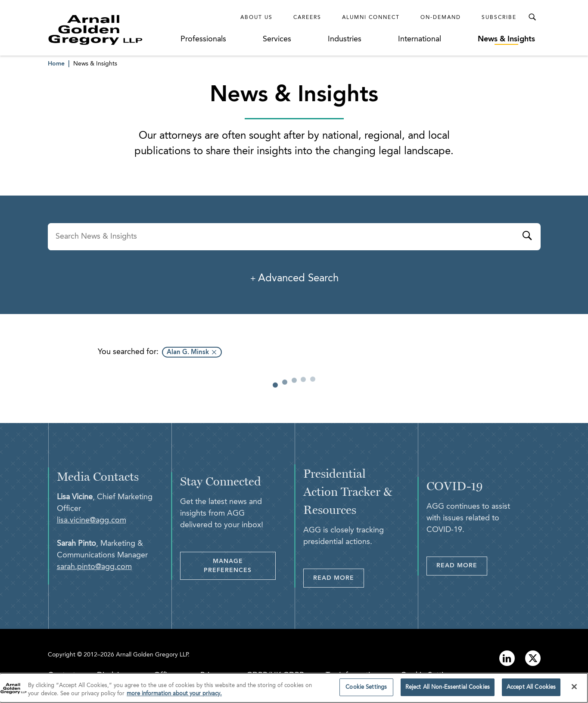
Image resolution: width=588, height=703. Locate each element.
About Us (257, 18)
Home (56, 64)
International (420, 39)
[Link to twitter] (533, 658)
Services (277, 39)
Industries (345, 39)
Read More (334, 578)
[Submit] (527, 237)
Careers (307, 18)
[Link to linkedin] (507, 658)
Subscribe (499, 18)
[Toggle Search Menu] (532, 17)
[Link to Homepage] (112, 30)
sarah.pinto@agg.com (94, 567)
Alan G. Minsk (188, 353)
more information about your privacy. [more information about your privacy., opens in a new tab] (174, 696)
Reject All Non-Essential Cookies (448, 690)
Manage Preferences (228, 566)
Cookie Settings (366, 690)
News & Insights (506, 39)
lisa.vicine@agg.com (92, 520)
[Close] (574, 689)
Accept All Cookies (531, 690)
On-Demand (441, 18)
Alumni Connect (371, 18)
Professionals (203, 39)
